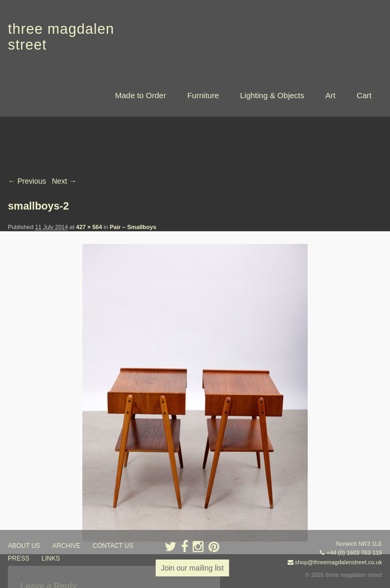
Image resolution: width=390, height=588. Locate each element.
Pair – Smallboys (133, 227)
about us (24, 546)
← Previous (27, 181)
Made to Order (141, 95)
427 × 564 (89, 227)
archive (66, 546)
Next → (64, 181)
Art (330, 95)
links (51, 558)
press (19, 558)
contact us (113, 546)
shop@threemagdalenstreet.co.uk (339, 562)
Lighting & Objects (272, 95)
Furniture (203, 95)
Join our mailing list (192, 568)
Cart (364, 95)
